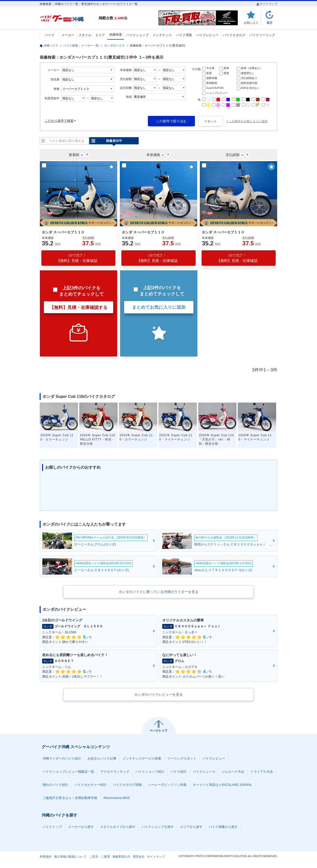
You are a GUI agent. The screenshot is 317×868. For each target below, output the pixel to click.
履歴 (269, 23)
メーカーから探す (81, 827)
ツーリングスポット (182, 758)
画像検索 (116, 35)
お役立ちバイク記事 (102, 758)
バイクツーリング (262, 35)
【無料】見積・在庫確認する (79, 307)
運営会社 (139, 857)
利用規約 (46, 857)
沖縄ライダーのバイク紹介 (62, 758)
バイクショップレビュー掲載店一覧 (68, 772)
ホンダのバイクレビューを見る (158, 694)
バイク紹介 (179, 772)
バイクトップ (52, 827)
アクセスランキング (115, 772)
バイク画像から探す (223, 827)
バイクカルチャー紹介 (91, 785)
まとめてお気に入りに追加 (159, 307)
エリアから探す (191, 827)
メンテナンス (162, 35)
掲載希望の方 (121, 857)
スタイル (85, 35)
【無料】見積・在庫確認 (77, 258)
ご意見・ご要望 (100, 857)
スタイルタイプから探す (118, 827)
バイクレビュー (207, 35)
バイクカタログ (234, 35)
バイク (50, 35)
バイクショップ (137, 35)
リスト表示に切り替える (67, 141)
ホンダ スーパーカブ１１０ (63, 232)
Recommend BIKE (117, 798)
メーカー (68, 35)
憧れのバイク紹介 (55, 785)
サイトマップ (267, 4)
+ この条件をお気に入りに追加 (247, 121)
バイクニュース (204, 772)
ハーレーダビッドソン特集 (167, 785)
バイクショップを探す (158, 827)
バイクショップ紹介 (150, 772)
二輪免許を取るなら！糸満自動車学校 (70, 798)
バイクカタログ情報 (127, 785)
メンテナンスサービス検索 (142, 758)
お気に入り (251, 23)
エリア (100, 35)
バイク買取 (184, 35)
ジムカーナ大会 (233, 772)
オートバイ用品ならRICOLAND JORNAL (223, 785)
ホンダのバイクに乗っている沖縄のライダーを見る (158, 592)
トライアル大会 (262, 772)
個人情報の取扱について (70, 857)
